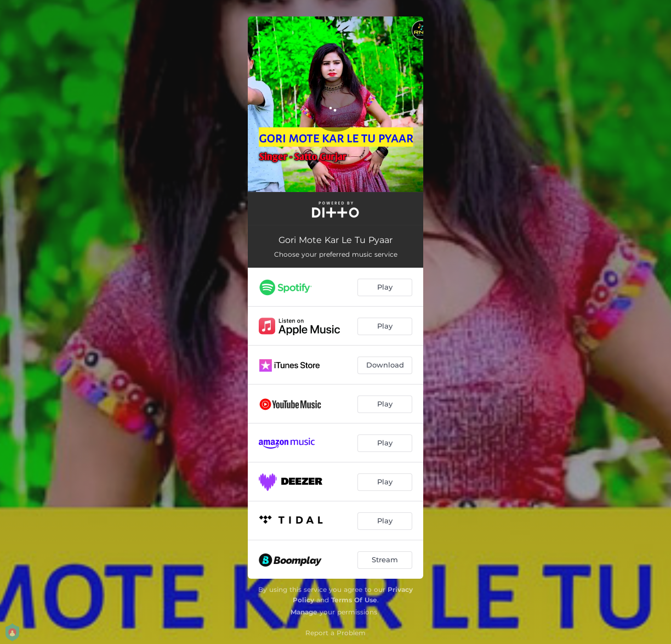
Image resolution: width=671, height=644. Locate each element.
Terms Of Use (354, 600)
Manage (304, 612)
